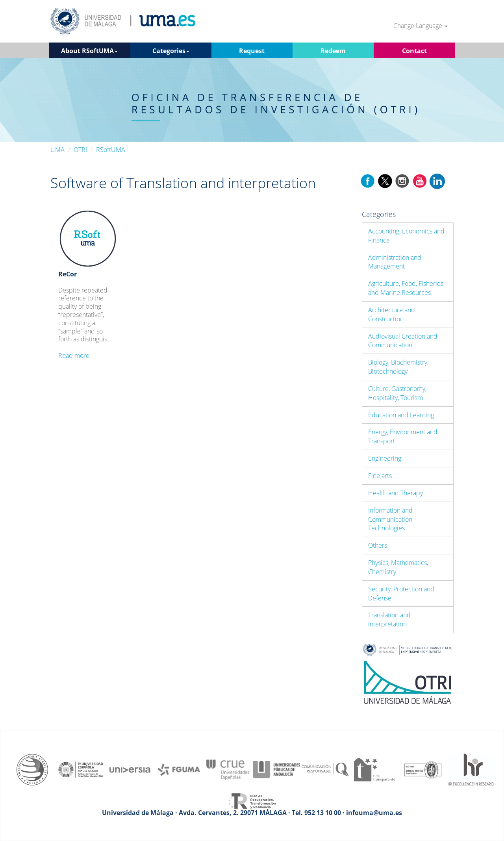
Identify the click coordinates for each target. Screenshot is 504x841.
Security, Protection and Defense (401, 594)
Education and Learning (401, 415)
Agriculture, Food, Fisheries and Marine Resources (406, 288)
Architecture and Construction (392, 314)
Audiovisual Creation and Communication (403, 341)
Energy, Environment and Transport (403, 436)
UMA (57, 150)
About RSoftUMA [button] (89, 51)
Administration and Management (395, 262)
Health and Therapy (396, 493)
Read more (74, 356)
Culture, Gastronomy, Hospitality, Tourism (397, 393)
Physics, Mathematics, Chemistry (398, 567)
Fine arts (380, 476)
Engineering (385, 458)
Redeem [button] (333, 51)
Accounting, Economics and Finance (406, 236)
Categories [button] (171, 51)
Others (378, 545)
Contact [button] (414, 51)
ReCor (68, 274)
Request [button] (252, 51)
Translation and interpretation (389, 620)
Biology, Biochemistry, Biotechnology (398, 367)
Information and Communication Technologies (390, 519)
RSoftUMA (111, 150)
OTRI (80, 150)
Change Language (421, 26)
